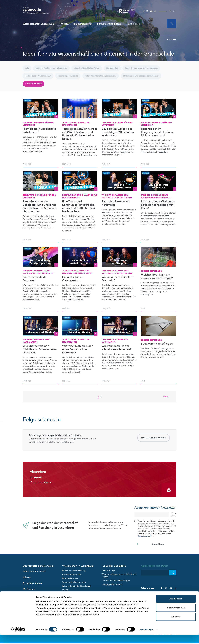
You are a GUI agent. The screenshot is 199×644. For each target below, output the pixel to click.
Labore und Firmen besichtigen (116, 582)
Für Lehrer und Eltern (110, 24)
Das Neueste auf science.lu (38, 567)
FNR (25, 167)
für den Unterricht (39, 199)
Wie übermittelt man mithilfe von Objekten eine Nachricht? (40, 352)
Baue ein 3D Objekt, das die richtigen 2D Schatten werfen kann (118, 135)
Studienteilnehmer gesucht (74, 584)
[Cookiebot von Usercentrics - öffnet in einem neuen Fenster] (18, 639)
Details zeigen (147, 639)
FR (174, 11)
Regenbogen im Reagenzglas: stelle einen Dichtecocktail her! (157, 135)
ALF (30, 167)
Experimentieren (83, 24)
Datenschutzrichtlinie (146, 537)
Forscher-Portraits (70, 580)
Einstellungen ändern (154, 441)
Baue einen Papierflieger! (157, 347)
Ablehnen (176, 626)
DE (170, 11)
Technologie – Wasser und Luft (39, 78)
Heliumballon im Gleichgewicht (73, 282)
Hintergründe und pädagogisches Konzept (149, 78)
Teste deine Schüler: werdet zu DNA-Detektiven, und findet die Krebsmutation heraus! (80, 137)
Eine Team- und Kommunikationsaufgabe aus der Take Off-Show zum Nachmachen (79, 209)
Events (65, 591)
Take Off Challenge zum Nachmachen (76, 127)
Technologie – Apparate (71, 78)
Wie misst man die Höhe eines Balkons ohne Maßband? (78, 352)
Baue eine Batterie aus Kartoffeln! (116, 206)
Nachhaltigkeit (118, 69)
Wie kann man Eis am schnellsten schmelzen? (116, 351)
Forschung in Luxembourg (74, 572)
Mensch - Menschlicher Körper (91, 69)
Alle (27, 69)
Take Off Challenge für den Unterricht (38, 127)
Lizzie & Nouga (108, 572)
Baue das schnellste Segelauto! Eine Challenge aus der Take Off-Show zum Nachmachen (40, 209)
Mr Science (134, 24)
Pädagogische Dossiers (112, 586)
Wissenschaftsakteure (72, 576)
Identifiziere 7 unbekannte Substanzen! (39, 133)
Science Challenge (151, 274)
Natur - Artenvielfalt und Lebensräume (106, 78)
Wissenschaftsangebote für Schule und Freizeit (119, 577)
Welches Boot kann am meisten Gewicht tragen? (157, 279)
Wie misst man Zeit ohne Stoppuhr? (117, 282)
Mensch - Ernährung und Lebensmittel (53, 69)
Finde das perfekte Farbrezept (35, 282)
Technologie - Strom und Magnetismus (149, 69)
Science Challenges (34, 86)
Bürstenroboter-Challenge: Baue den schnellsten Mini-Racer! (158, 208)
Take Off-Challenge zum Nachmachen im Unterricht (117, 199)
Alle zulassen (176, 608)
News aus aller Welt (34, 573)
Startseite (172, 39)
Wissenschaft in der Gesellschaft (77, 588)
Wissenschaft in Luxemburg (39, 24)
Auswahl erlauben (176, 617)
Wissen (65, 24)
